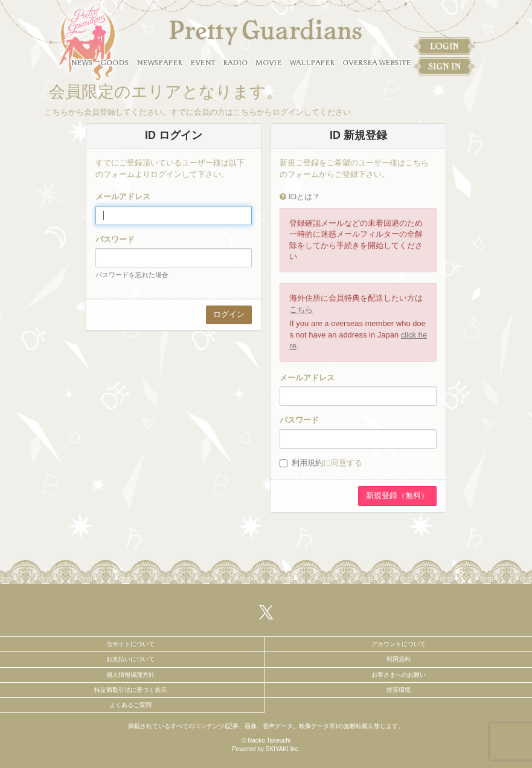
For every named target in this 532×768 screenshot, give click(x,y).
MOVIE (268, 63)
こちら (301, 309)
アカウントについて (399, 644)
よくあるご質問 (130, 705)
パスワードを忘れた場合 (132, 275)
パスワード (115, 239)
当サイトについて (130, 644)
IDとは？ (304, 197)
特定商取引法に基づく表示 (130, 690)
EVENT (203, 63)
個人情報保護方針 (130, 675)
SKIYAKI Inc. (283, 749)
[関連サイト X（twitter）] (266, 612)
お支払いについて (130, 659)
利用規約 (307, 463)
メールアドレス (123, 197)
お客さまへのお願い (399, 675)
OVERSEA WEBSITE (377, 63)
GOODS (114, 63)
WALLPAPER (312, 63)
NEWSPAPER (159, 63)
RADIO (235, 63)
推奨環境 (399, 690)
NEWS (82, 63)
